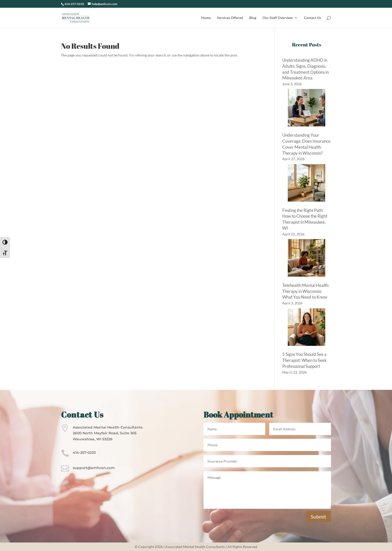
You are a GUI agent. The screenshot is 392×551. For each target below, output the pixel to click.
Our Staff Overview (278, 18)
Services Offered (230, 18)
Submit (318, 517)
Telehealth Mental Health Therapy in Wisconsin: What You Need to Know (305, 291)
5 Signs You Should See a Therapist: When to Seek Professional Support (304, 360)
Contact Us (312, 18)
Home (206, 18)
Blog (253, 18)
